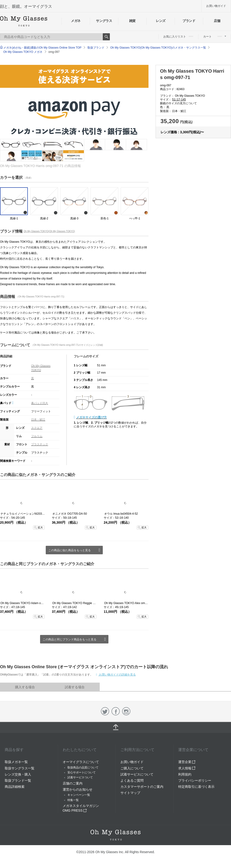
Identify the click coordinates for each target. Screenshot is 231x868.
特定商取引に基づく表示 (196, 787)
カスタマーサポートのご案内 (142, 787)
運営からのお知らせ (78, 789)
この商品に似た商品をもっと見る (70, 550)
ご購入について (132, 768)
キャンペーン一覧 (79, 795)
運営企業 (187, 762)
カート (215, 37)
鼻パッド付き (40, 403)
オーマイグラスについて (81, 762)
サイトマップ (130, 793)
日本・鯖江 (38, 420)
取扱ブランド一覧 (18, 780)
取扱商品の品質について (83, 768)
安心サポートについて (82, 772)
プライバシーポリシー (195, 780)
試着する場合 (75, 687)
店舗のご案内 (73, 783)
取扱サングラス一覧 (20, 768)
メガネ (76, 21)
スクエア (37, 428)
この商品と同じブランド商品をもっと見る (70, 639)
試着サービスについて (137, 774)
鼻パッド (7, 403)
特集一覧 (73, 800)
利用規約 (185, 774)
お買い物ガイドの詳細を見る (117, 675)
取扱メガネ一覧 (16, 762)
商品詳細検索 (15, 787)
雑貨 (132, 21)
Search (106, 37)
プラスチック (40, 444)
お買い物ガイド (216, 6)
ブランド (189, 21)
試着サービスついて (80, 777)
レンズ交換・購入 (18, 774)
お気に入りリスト (178, 37)
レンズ (161, 21)
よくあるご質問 (132, 780)
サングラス (104, 21)
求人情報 (187, 768)
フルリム (37, 436)
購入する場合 (25, 687)
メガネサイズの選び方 (91, 417)
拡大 (40, 527)
